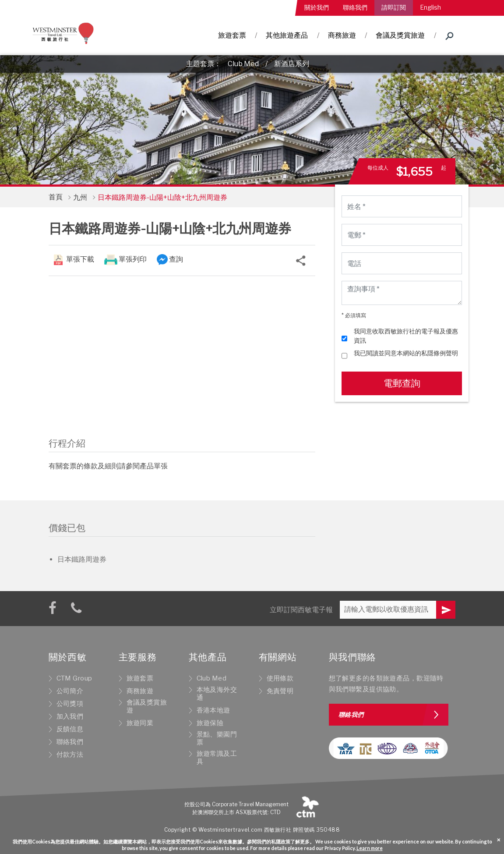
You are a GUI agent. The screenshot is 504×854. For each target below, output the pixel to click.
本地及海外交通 (217, 694)
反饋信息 (70, 729)
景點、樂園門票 (217, 738)
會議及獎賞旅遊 (400, 35)
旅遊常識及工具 (217, 758)
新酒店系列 (292, 64)
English (430, 7)
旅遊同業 (140, 723)
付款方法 (70, 755)
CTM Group (74, 678)
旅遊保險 (210, 723)
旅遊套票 (232, 35)
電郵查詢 (402, 383)
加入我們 (70, 716)
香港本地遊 (213, 710)
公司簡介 (70, 691)
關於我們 (317, 7)
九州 (80, 197)
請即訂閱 (394, 7)
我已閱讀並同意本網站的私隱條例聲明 (406, 353)
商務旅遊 (342, 35)
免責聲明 (280, 691)
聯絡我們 (355, 7)
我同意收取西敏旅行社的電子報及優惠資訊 (406, 336)
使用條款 (280, 678)
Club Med (243, 64)
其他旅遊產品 (287, 35)
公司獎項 (70, 704)
